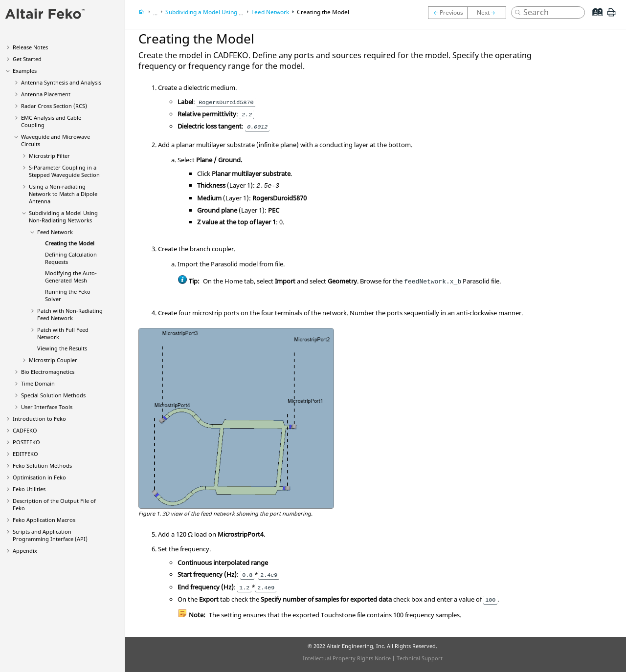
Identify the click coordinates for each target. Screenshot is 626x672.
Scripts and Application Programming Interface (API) (50, 535)
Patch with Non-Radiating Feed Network (70, 314)
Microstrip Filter (49, 156)
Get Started (27, 59)
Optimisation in (39, 477)
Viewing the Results (62, 348)
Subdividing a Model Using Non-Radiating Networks (63, 217)
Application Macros (44, 520)
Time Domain (38, 383)
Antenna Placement (46, 94)
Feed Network (55, 232)
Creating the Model (70, 243)
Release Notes (30, 47)
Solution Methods (42, 466)
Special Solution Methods (53, 395)
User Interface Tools (47, 407)
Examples (25, 71)
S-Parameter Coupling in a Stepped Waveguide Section (64, 171)
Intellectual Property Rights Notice (347, 658)
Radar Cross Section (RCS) (54, 106)
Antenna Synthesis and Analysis (61, 82)
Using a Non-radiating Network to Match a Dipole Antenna (63, 194)
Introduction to (39, 419)
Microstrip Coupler (53, 360)
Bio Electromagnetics (48, 372)
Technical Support (420, 658)
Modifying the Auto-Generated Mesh (71, 277)
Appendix (25, 551)
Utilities (29, 489)
